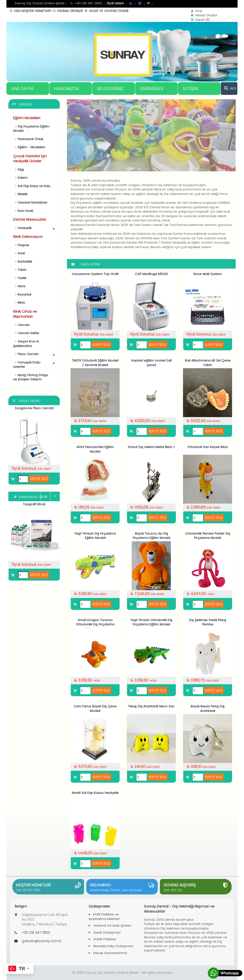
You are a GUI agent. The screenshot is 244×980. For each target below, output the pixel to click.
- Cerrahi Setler (26, 333)
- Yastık (20, 278)
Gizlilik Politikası (105, 939)
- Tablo (20, 270)
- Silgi (18, 170)
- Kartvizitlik (23, 262)
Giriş (196, 11)
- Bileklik (20, 194)
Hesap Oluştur (204, 15)
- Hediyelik (35, 228)
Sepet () (200, 20)
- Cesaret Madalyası (30, 202)
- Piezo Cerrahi (35, 355)
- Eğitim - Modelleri (29, 147)
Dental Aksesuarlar (30, 219)
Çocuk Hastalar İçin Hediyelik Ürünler (30, 158)
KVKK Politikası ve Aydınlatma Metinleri (104, 917)
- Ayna (19, 286)
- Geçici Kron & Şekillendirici (26, 344)
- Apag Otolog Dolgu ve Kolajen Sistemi (30, 377)
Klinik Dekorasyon (28, 237)
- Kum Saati (23, 211)
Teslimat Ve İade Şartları (112, 926)
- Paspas (21, 245)
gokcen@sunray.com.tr (42, 941)
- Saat (19, 253)
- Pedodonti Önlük (28, 139)
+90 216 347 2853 (28, 890)
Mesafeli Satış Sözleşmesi (113, 946)
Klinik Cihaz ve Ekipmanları (25, 314)
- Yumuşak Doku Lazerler (35, 365)
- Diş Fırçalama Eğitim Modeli (31, 129)
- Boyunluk (22, 294)
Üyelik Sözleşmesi (107, 932)
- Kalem (20, 178)
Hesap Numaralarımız (110, 953)
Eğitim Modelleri (27, 118)
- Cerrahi (21, 325)
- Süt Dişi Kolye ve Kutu (32, 186)
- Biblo (19, 303)
